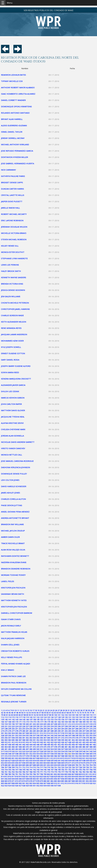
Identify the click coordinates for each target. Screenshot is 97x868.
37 (84, 710)
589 (66, 756)
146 (27, 720)
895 (3, 783)
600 (10, 758)
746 (48, 770)
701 (80, 765)
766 (24, 772)
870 (10, 781)
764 (17, 772)
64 (58, 713)
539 (80, 751)
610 (45, 758)
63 (55, 713)
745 (45, 770)
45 (10, 713)
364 (34, 738)
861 (73, 779)
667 (56, 763)
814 (3, 777)
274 (3, 731)
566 (80, 754)
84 (15, 715)
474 (41, 747)
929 (27, 786)
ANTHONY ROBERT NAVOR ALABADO (18, 87)
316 (56, 733)
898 (13, 783)
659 (27, 763)
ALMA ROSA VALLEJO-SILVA (13, 550)
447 (41, 745)
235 (56, 726)
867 (94, 779)
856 (56, 779)
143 (17, 720)
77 (90, 713)
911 (59, 783)
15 (28, 710)
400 (66, 740)
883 (56, 781)
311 (38, 733)
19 (38, 710)
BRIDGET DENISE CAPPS (12, 182)
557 (48, 754)
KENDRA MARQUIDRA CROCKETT (16, 379)
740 (27, 770)
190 (87, 722)
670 (66, 763)
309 (31, 733)
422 (48, 742)
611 (48, 758)
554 (38, 754)
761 (6, 772)
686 (27, 765)
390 (31, 740)
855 (52, 779)
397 (56, 740)
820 (24, 777)
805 (66, 774)
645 (73, 761)
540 (84, 751)
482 (70, 747)
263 (59, 729)
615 (63, 758)
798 (41, 774)
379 (87, 738)
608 (38, 758)
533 (59, 751)
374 (70, 738)
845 (17, 779)
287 (48, 731)
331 (13, 735)
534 (63, 751)
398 (59, 740)
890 (80, 781)
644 (70, 761)
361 (24, 738)
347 (70, 735)
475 (45, 747)
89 (27, 715)
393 (41, 740)
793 (24, 774)
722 (59, 767)
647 (80, 761)
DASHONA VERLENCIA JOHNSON (15, 467)
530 (48, 751)
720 (52, 767)
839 (91, 777)
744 (41, 770)
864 (84, 779)
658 (24, 763)
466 (13, 747)
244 (87, 726)
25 (54, 710)
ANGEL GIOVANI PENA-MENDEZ (15, 512)
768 (31, 772)
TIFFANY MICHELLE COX (12, 81)
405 (84, 740)
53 (30, 713)
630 (20, 761)
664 (45, 763)
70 (73, 713)
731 (91, 767)
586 (56, 756)
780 (73, 772)
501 (41, 749)
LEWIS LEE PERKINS (10, 265)
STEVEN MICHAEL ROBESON (14, 239)
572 (6, 756)
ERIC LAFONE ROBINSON (12, 220)
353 (91, 735)
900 (20, 783)
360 (20, 738)
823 (34, 777)
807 (73, 774)
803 (59, 774)
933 (41, 786)
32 (71, 710)
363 (31, 738)
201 (31, 724)
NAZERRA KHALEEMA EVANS (14, 562)
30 (66, 710)
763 (13, 772)
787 (3, 774)
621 (84, 758)
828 (52, 777)
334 (24, 735)
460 (87, 745)
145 (24, 720)
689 (38, 765)
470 (27, 747)
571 (3, 756)
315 (52, 733)
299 (91, 731)
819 (20, 777)
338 (38, 735)
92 (35, 715)
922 (3, 786)
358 (13, 738)
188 (80, 722)
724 (66, 767)
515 (91, 749)
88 (25, 715)
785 (91, 772)
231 (41, 726)
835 (77, 777)
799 (45, 774)
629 (17, 761)
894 (94, 781)
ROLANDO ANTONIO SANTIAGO (15, 113)
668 (59, 763)
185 (70, 722)
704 (91, 765)
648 (84, 761)
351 (84, 735)
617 (70, 758)
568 (87, 754)
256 (34, 729)
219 (94, 724)
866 (91, 779)
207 (52, 724)
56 (37, 713)
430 (77, 742)
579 (31, 756)
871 (13, 781)
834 (73, 777)
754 (77, 770)
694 (56, 765)
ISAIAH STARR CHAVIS (11, 619)
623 (91, 758)
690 (41, 765)
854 (48, 779)
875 (27, 781)
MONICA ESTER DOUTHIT (13, 252)
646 (77, 761)
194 (6, 724)
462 (94, 745)
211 (66, 724)
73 (80, 713)
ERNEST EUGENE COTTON (13, 353)
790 (13, 774)
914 (70, 783)
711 (20, 767)
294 (73, 731)
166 (3, 722)
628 (13, 761)
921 (94, 783)
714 (31, 767)
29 (64, 710)
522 (20, 751)
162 (84, 720)
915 (73, 783)
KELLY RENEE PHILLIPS (11, 657)
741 (31, 770)
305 (17, 733)
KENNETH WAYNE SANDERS (14, 277)
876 (31, 781)
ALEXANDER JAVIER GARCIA (13, 385)
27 (59, 710)
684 (20, 765)
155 (59, 720)
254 (27, 729)
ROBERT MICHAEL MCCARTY (14, 214)
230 (38, 726)
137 (91, 717)
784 (87, 772)
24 (51, 710)
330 (10, 735)
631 (24, 761)
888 (73, 781)
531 (52, 751)
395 (48, 740)
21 (43, 710)
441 (20, 745)
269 (80, 729)
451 (56, 745)
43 (5, 713)
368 (48, 738)
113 (6, 717)
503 (48, 749)
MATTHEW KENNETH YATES (14, 600)
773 (48, 772)
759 (94, 770)
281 (27, 731)
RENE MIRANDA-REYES (11, 328)
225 (20, 726)
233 (48, 726)
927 (20, 786)
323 (80, 733)
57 (40, 713)
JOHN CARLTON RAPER (11, 404)
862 (77, 779)
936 (52, 786)
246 (94, 726)
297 (84, 731)
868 (3, 781)
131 (70, 717)
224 (17, 726)
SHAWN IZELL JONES (10, 645)
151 (45, 720)
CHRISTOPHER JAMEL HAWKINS (15, 309)
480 (63, 747)
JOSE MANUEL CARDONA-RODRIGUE (17, 461)
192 (94, 722)
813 (94, 774)
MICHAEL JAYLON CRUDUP (13, 531)
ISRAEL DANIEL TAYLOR (12, 132)
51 (25, 713)
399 (63, 740)
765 (20, 772)
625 (3, 761)
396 (52, 740)
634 (34, 761)
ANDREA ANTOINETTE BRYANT (15, 518)
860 (70, 779)
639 (52, 761)
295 (77, 731)
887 (70, 781)
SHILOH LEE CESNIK (10, 391)
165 (94, 720)
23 (48, 710)
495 (20, 749)
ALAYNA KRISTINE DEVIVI (12, 423)
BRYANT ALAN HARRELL (12, 119)
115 (13, 717)
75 (85, 713)
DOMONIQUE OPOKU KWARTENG (16, 106)
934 (45, 786)
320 (70, 733)
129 (63, 717)
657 (20, 763)
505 (56, 749)
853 (45, 779)
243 (84, 726)
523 (24, 751)
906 (41, 783)
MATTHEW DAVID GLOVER (13, 410)
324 (84, 733)
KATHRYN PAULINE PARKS (13, 176)
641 (59, 761)
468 (20, 747)
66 (63, 713)
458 (80, 745)
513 (84, 749)
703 (87, 765)
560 (59, 754)
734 (6, 770)
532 (56, 751)
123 (41, 717)
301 (3, 733)
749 (59, 770)
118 (24, 717)
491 (6, 749)
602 (17, 758)
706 (3, 767)
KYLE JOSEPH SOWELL (11, 347)
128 (59, 717)
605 (27, 758)
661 (34, 763)
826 (45, 777)
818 (17, 777)
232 (45, 726)
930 (31, 786)
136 (87, 717)
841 (3, 779)
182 (59, 722)
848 (27, 779)
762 (10, 772)
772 (45, 772)
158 (70, 720)
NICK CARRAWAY (8, 170)
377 (80, 738)
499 (34, 749)
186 (73, 722)
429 (73, 742)
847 (24, 779)
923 (6, 786)
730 (87, 767)
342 (52, 735)
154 (56, 720)
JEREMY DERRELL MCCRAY (13, 138)
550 (24, 754)
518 (6, 751)
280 (24, 731)
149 (38, 720)
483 (73, 747)
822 (31, 777)
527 (38, 751)
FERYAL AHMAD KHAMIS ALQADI (16, 664)
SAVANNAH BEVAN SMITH (13, 594)
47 (15, 713)
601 (13, 758)
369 (52, 738)
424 (56, 742)
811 (87, 774)
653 (6, 763)
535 (66, 751)
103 (66, 715)
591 (73, 756)
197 (17, 724)
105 (73, 715)
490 (3, 749)
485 (80, 747)
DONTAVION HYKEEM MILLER (14, 157)
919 (87, 783)
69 (70, 713)
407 (91, 740)
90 (30, 715)
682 (13, 765)
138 (94, 717)
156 (63, 720)
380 (91, 738)
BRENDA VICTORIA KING (12, 284)
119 (27, 717)
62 (53, 713)
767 (27, 772)
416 (27, 742)
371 (59, 738)
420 (41, 742)
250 (13, 729)
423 (52, 742)
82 (10, 715)
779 (70, 772)
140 (6, 720)
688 (34, 765)
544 (3, 754)
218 (91, 724)
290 (59, 731)
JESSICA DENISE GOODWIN (13, 290)
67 (65, 713)
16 (31, 710)
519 (10, 751)
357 (10, 738)
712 (24, 767)
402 (73, 740)
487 (87, 747)
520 (13, 751)
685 (24, 765)
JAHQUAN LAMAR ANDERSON (14, 334)
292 (66, 731)
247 (3, 729)
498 (31, 749)
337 (34, 735)
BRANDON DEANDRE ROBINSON (16, 569)
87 (22, 715)
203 (38, 724)
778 (66, 772)
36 (81, 710)
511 (77, 749)
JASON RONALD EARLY (11, 626)
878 (38, 781)
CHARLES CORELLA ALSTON (13, 499)
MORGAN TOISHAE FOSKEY (13, 575)
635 (38, 761)
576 (20, 756)
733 (3, 770)
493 (13, 749)
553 (34, 754)
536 (70, 751)
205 (45, 724)
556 (45, 754)
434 (91, 742)
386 (17, 740)
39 (89, 710)
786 (94, 772)
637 (45, 761)
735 (10, 770)
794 (27, 774)
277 (13, 731)
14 (26, 710)
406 (87, 740)
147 (31, 720)
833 (70, 777)
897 (10, 783)
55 (35, 713)
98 (50, 715)
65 (60, 713)
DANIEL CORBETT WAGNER (13, 100)
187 (77, 722)
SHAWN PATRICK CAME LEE (13, 676)
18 (36, 710)
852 (41, 779)
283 (34, 731)
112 (3, 717)
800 (48, 774)
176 (38, 722)
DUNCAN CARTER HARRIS (12, 189)
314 (48, 733)
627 (10, 761)
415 (24, 742)
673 (77, 763)
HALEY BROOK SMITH (11, 271)
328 (3, 735)
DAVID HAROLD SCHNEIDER (14, 486)
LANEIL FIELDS (8, 581)
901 (24, 783)
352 (87, 735)
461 (91, 745)
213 (73, 724)
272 (91, 729)
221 (6, 726)
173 (27, 722)
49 (20, 713)
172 (24, 722)
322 (77, 733)
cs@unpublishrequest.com (82, 839)
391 (34, 740)
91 (32, 715)
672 (73, 763)
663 (41, 763)
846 (20, 779)
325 (87, 733)
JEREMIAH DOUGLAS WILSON (14, 227)
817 (13, 777)
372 (63, 738)
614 (59, 758)
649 (87, 761)
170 (17, 722)
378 (84, 738)
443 (27, 745)
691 (45, 765)
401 (70, 740)
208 (56, 724)
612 (52, 758)
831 (63, 777)
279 (20, 731)
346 (66, 735)
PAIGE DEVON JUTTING (11, 505)
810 (84, 774)
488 (91, 747)
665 (48, 763)
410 (6, 742)
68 (68, 713)
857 (59, 779)
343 (56, 735)
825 (41, 777)
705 (94, 765)
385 (13, 740)
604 (24, 758)
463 (3, 747)
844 (13, 779)
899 (17, 783)
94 (40, 715)
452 (59, 745)
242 (80, 726)
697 (66, 765)
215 (80, 724)
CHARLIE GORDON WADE (12, 315)
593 (80, 756)
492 (10, 749)
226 (24, 726)
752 (70, 770)
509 (70, 749)
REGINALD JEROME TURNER (14, 702)
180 (52, 722)
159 (73, 720)
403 (77, 740)
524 (27, 751)
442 (24, 745)
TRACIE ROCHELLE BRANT (13, 543)
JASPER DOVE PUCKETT (12, 201)
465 (10, 747)
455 (70, 745)
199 (24, 724)
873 (20, 781)
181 (56, 722)
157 (66, 720)
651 (94, 761)
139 (3, 720)
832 (66, 777)
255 (31, 729)
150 (41, 720)
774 (52, 772)
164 (91, 720)
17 (33, 710)
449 (48, 745)
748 (56, 770)
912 (63, 783)
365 (38, 738)
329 (6, 735)
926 (17, 786)
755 (80, 770)
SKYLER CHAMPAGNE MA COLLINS (16, 689)
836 (80, 777)
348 (73, 735)
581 (38, 756)
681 (10, 765)
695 (59, 765)
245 (91, 726)
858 (63, 779)
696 (63, 765)
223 (13, 726)
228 (31, 726)
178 (45, 722)
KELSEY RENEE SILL (10, 246)
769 (34, 772)
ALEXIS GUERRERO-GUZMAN (14, 125)
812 (91, 774)
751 (66, 770)
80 (5, 715)
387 (20, 740)
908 (48, 783)
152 (48, 720)
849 (31, 779)
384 (10, 740)
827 (48, 777)
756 (84, 770)
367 (45, 738)
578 (27, 756)
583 (45, 756)
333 (20, 735)
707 (6, 767)
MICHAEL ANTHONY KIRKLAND (15, 144)
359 (17, 738)
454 (66, 745)
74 (83, 713)
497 (27, 749)
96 (45, 715)
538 (77, 751)
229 (34, 726)
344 (59, 735)
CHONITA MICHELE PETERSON (15, 303)
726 (73, 767)
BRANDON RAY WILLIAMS (12, 524)
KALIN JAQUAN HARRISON (13, 638)
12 (21, 710)
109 (87, 715)
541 (87, 751)
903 (31, 783)
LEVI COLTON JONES (10, 480)
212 (70, 724)
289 (56, 731)
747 (52, 770)
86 (20, 715)
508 (66, 749)
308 (27, 733)
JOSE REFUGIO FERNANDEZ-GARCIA (17, 151)
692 (48, 765)
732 (94, 767)
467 (17, 747)
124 (45, 717)
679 (3, 765)
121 (34, 717)
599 (6, 758)
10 (16, 710)
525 (31, 751)
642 (63, 761)
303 (10, 733)
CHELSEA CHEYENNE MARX (13, 429)
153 (52, 720)
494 (17, 749)
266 (70, 729)
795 (31, 774)
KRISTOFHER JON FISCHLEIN (14, 607)
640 (56, 761)
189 (84, 722)
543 (94, 751)
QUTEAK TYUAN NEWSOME (13, 695)
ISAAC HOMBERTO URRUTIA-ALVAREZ (18, 94)
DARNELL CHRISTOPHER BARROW (17, 613)
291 (63, 731)
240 (73, 726)
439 (13, 745)
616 (66, 758)
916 (77, 783)
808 (77, 774)
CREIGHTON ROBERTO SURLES (15, 651)
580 (34, 756)
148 (34, 720)
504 (52, 749)
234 (52, 726)
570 (94, 754)
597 (94, 756)
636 (41, 761)
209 (59, 724)
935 (48, 786)
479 (59, 747)
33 (74, 710)
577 (24, 756)
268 (77, 729)
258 (41, 729)
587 (59, 756)
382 (3, 740)
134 (80, 717)
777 (63, 772)
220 (3, 726)
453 (63, 745)
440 (17, 745)
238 (66, 726)
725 (70, 767)
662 (38, 763)
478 (56, 747)
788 (6, 774)
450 (52, 745)
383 (6, 740)
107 (80, 715)
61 (50, 713)
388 (24, 740)
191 (91, 722)
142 (13, 720)
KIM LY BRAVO (8, 670)
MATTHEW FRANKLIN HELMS (14, 632)
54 (32, 713)
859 (66, 779)
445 (34, 745)
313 (45, 733)
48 (17, 713)
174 (31, 722)
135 (84, 717)
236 (59, 726)
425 (59, 742)
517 (3, 751)
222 (10, 726)
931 (34, 786)
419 (38, 742)
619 (77, 758)
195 (10, 724)
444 (31, 745)
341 (48, 735)
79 (2, 715)
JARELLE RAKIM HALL (10, 208)
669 (63, 763)
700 (77, 765)
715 (34, 767)
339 (41, 735)
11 (18, 710)
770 (38, 772)
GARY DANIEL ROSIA (10, 360)
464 (6, 747)
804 (63, 774)
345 (63, 735)
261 (52, 729)
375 (73, 738)
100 (56, 715)
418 (34, 742)
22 (46, 710)
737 (17, 770)
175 (34, 722)
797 (38, 774)
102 (63, 715)
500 (38, 749)
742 (34, 770)
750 (63, 770)
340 (45, 735)
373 (66, 738)
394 (45, 740)
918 (84, 783)
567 (84, 754)
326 (91, 733)
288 (52, 731)
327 (94, 733)
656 (17, 763)
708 (10, 767)
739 (24, 770)
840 (94, 777)
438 (10, 745)
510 (73, 749)
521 (17, 751)
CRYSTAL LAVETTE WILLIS (13, 195)
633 (31, 761)
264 (63, 729)
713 (27, 767)
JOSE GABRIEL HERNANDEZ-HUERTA (17, 163)
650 (91, 761)
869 (6, 781)
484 (77, 747)
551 (27, 754)
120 (31, 717)
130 (66, 717)
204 (41, 724)
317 (59, 733)
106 (77, 715)
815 (6, 777)
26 (56, 710)
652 (3, 763)
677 (91, 763)
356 (6, 738)
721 (56, 767)
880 (45, 781)
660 (31, 763)
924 (10, 786)
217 (87, 724)
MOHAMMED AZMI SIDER (12, 341)
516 (94, 749)
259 (45, 729)
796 (34, 774)
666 (52, 763)
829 (56, 777)
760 (3, 772)
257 (38, 729)
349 (77, 735)
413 (17, 742)
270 (84, 729)
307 (24, 733)
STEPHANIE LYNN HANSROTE (14, 258)
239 (70, 726)
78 (93, 713)
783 (84, 772)
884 (59, 781)
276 (10, 731)
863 (80, 779)
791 (17, 774)
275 (6, 731)
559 (56, 754)
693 (52, 765)
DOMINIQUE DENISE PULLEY (14, 474)
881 (48, 781)
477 (52, 747)
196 (13, 724)
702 (84, 765)
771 (41, 772)
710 (17, 767)
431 (80, 742)
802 (56, 774)
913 (66, 783)
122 (38, 717)
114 (10, 717)
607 (34, 758)
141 (10, 720)
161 (80, 720)
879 (41, 781)
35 (79, 710)
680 (6, 765)
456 (73, 745)
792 (20, 774)
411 (10, 742)
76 (88, 713)
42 (2, 713)
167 (6, 722)
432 (84, 742)
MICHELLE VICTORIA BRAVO (14, 233)
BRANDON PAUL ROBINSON (14, 683)
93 (37, 715)
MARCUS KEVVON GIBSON (13, 398)
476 (48, 747)
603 (20, 758)
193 (3, 724)
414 (20, 742)
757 (87, 770)
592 (77, 756)
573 (10, 756)
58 (42, 713)
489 (94, 747)
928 (24, 786)
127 (56, 717)
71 (75, 713)
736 (13, 770)
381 (94, 738)
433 (87, 742)
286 (45, 731)
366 (41, 738)
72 (78, 713)
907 (45, 783)
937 (56, 786)
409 (3, 742)
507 (63, 749)
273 (94, 729)
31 (69, 710)
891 (84, 781)
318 (63, 733)
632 (27, 761)
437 (6, 745)
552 (31, 754)
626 (6, 761)
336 (31, 735)
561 (63, 754)
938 (59, 786)
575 (17, 756)
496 (24, 749)
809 (80, 774)
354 (94, 735)
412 (13, 742)
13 (23, 710)
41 (94, 710)
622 (87, 758)
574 (13, 756)
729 (84, 767)
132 (73, 717)
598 (3, 758)
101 (59, 715)
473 (38, 747)
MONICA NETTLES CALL (11, 455)
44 (7, 713)
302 (6, 733)
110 (91, 715)
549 (20, 754)
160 (77, 720)
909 (52, 783)
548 (17, 754)
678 (94, 763)
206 (48, 724)
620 (80, 758)
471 (31, 747)
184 (66, 722)
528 (41, 751)
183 (63, 722)
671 (70, 763)
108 (84, 715)
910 (56, 783)
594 (84, 756)
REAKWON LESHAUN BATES (13, 75)
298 (87, 731)
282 (31, 731)
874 (24, 781)
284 (38, 731)
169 (13, 722)
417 (31, 742)
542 (91, 751)
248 (6, 729)
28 (61, 710)
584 (48, 756)
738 (20, 770)
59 (45, 713)
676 (87, 763)
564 (73, 754)
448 (45, 745)
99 (53, 715)
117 (20, 717)
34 (76, 710)
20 (41, 710)
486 (84, 747)
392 (38, 740)
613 (56, 758)
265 (66, 729)
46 (12, 713)
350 (80, 735)
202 (34, 724)
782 (80, 772)
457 (77, 745)
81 (7, 715)
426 (63, 742)
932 (38, 786)
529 (45, 751)
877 (34, 781)
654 (10, 763)
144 (20, 720)
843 (10, 779)
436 (3, 745)
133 (77, 717)
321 (73, 733)
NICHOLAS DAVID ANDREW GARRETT (18, 442)
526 (34, 751)
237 (63, 726)
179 (48, 722)
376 (77, 738)
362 (27, 738)
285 (41, 731)
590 (70, 756)
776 (59, 772)
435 (94, 742)
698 (70, 765)
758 (91, 770)
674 (80, 763)
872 (17, 781)
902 (27, 783)
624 (94, 758)
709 (13, 767)
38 (86, 710)
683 (17, 765)
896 (6, 783)
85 (17, 715)
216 (84, 724)
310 (34, 733)
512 (80, 749)
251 (17, 729)
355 (3, 738)
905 (38, 783)
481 (66, 747)
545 (6, 754)
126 (52, 717)
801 (52, 774)
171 (20, 722)
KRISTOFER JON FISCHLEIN (13, 588)
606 (31, 758)
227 (27, 726)
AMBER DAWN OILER (10, 537)
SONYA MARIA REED (10, 372)
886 (66, 781)
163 (87, 720)
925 (13, 786)
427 (66, 742)
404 (80, 740)
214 (77, 724)
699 (73, 765)
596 (91, 756)
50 (22, 713)
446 (38, 745)
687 (31, 765)
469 (24, 747)
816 (10, 777)
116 (17, 717)
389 (27, 740)
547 (13, 754)
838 (87, 777)
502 (45, 749)
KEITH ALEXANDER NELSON (14, 322)
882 (52, 781)
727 (77, 767)
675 (84, 763)
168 (10, 722)
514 (87, 749)
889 (77, 781)
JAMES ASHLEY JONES (10, 493)
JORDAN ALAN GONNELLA (12, 436)
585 (52, 756)
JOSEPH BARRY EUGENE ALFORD (16, 366)
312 (41, 733)
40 (91, 710)
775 (56, 772)
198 (20, 724)
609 (41, 758)
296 (80, 731)
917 (80, 783)
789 (10, 774)
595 (87, 756)
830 (59, 777)
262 (56, 729)
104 (70, 715)
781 (77, 772)
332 (17, 735)
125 (48, 717)
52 (27, 713)
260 (48, 729)
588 (63, 756)
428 (70, 742)
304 (13, 733)
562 (66, 754)
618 (73, 758)
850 (34, 779)
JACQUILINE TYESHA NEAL (13, 417)
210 (63, 724)
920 (91, 783)
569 (91, 754)
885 (63, 781)
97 (47, 715)
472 (34, 747)
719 (48, 767)
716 (38, 767)
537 (73, 751)
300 (94, 731)
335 (27, 735)
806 (70, 774)
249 (10, 729)
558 (52, 754)
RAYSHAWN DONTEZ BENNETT (15, 556)
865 (87, 779)
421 (45, 742)
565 (77, 754)
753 (73, 770)
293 (70, 731)
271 (87, 729)
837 (84, 777)
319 (66, 733)
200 (27, 724)
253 (24, 729)
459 (84, 745)
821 (27, 777)
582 (41, 756)
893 (91, 781)
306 (20, 733)
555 (41, 754)
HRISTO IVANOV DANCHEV (13, 448)
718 (45, 767)
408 (94, 740)
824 (38, 777)
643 (66, 761)
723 (63, 767)
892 (87, 781)
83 (12, 715)
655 (13, 763)
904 (34, 783)
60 (47, 713)
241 (77, 726)
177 (41, 722)
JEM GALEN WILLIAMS (11, 296)
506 (59, 749)
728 (80, 767)
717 (41, 767)
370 (56, 738)
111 (94, 715)
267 (73, 729)
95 (42, 715)
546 (10, 754)
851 (38, 779)
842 (6, 779)
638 (48, 761)
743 (38, 770)
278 (17, 731)
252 (20, 729)
